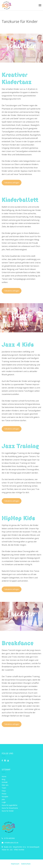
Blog (3, 779)
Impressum (15, 864)
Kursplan (5, 797)
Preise (4, 794)
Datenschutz (26, 864)
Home (4, 777)
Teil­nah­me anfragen (12, 183)
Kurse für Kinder (8, 811)
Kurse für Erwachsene (10, 808)
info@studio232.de (10, 843)
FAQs (4, 791)
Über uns (5, 785)
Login (4, 802)
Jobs (3, 799)
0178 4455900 (8, 838)
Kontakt (5, 782)
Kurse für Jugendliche (10, 805)
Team (4, 788)
